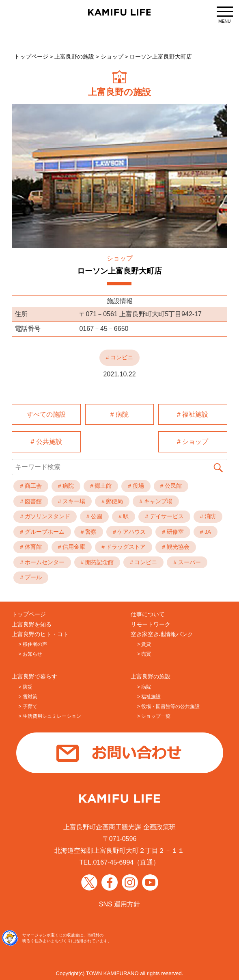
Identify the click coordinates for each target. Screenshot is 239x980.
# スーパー (187, 561)
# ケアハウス (129, 531)
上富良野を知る (32, 623)
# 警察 (89, 531)
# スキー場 (72, 500)
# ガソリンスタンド (45, 515)
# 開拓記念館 (97, 561)
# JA (206, 531)
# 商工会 (31, 485)
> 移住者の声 (32, 643)
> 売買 (144, 653)
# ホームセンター (42, 561)
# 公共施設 (46, 441)
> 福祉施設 (149, 695)
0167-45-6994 (114, 861)
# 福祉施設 (193, 414)
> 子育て (28, 705)
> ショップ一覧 (154, 715)
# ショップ (193, 441)
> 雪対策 (28, 695)
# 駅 (124, 515)
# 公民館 (171, 485)
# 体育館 (31, 546)
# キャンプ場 (156, 500)
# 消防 (208, 515)
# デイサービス (164, 515)
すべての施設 (46, 414)
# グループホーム (42, 531)
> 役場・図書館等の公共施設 (168, 705)
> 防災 (25, 686)
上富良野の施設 (151, 675)
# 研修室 (173, 531)
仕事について (148, 613)
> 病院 (144, 686)
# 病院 (119, 414)
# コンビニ (143, 561)
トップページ (29, 613)
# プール (31, 576)
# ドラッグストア (124, 546)
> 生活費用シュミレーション (50, 715)
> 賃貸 (144, 643)
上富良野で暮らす (34, 675)
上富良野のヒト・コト (40, 633)
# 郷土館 (101, 485)
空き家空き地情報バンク (162, 633)
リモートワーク (151, 623)
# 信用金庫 (72, 546)
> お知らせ (30, 653)
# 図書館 (31, 500)
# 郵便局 (112, 500)
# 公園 (94, 515)
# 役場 (136, 485)
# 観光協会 (175, 546)
